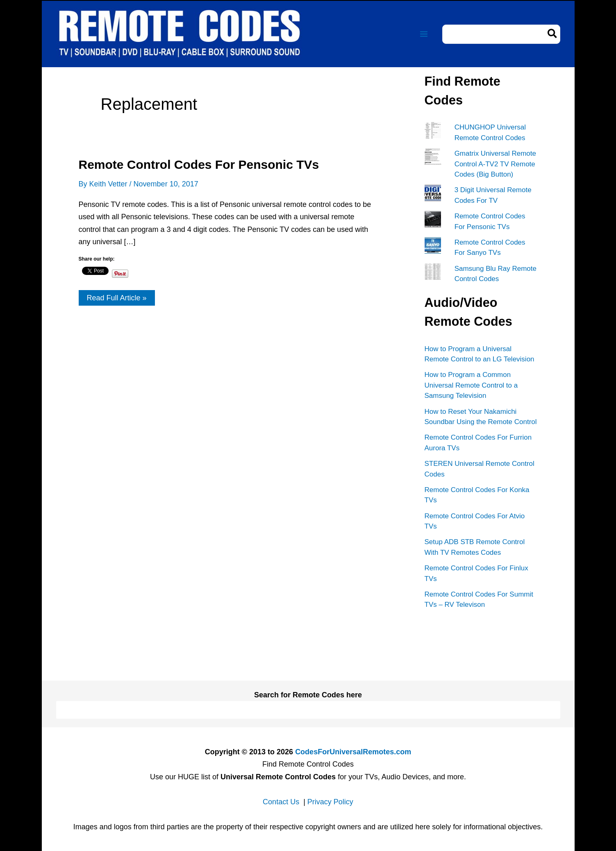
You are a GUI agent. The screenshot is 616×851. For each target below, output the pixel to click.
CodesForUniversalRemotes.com (353, 752)
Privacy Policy (330, 802)
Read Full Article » (117, 300)
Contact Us (281, 802)
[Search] (553, 34)
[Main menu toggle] (424, 34)
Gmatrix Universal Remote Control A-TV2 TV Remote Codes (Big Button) (495, 164)
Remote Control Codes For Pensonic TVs (199, 165)
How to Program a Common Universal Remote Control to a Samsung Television (471, 385)
